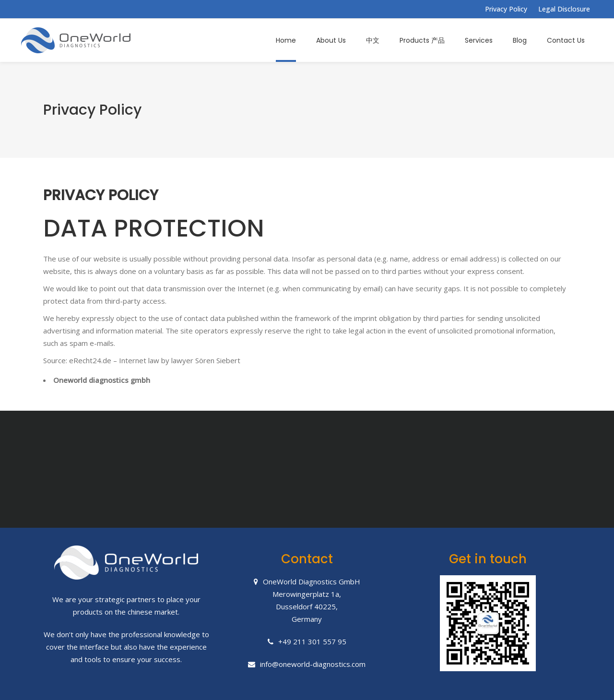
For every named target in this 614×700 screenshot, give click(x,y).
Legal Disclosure (564, 9)
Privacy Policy (506, 9)
